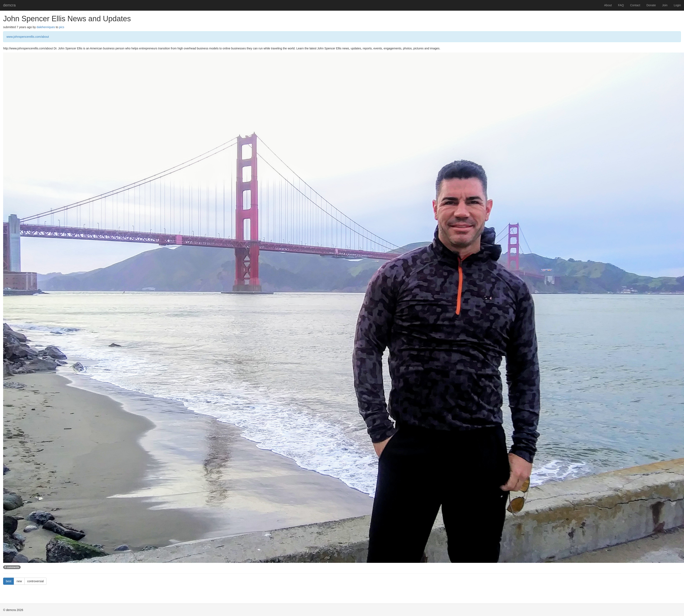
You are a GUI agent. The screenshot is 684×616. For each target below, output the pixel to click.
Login (677, 5)
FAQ (621, 5)
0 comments (12, 567)
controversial (35, 581)
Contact (635, 5)
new (19, 581)
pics (62, 27)
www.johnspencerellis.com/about (28, 37)
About (608, 5)
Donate (651, 5)
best (9, 581)
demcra (9, 5)
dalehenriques (46, 27)
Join (665, 5)
